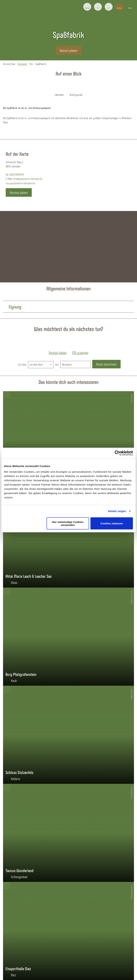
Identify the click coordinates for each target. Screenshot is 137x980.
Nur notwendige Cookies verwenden (68, 523)
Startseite (22, 64)
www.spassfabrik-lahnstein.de (20, 183)
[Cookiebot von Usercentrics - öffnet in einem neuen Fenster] (117, 453)
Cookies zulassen (112, 523)
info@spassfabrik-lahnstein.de (28, 179)
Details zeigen (117, 511)
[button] (98, 7)
